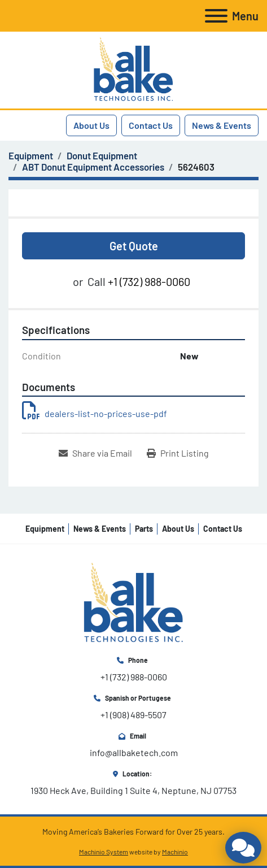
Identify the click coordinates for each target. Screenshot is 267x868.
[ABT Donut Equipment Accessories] (93, 167)
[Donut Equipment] (102, 155)
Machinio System (104, 852)
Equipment (45, 529)
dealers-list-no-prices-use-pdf (95, 413)
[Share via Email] (95, 453)
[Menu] (216, 16)
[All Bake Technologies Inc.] (133, 602)
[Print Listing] (178, 453)
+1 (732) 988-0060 (149, 281)
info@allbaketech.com (134, 752)
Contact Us (151, 125)
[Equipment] (31, 155)
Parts (144, 529)
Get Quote (134, 246)
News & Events (222, 125)
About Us (91, 125)
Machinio (175, 852)
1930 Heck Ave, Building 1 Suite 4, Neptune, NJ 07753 (133, 790)
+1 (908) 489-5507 (133, 715)
